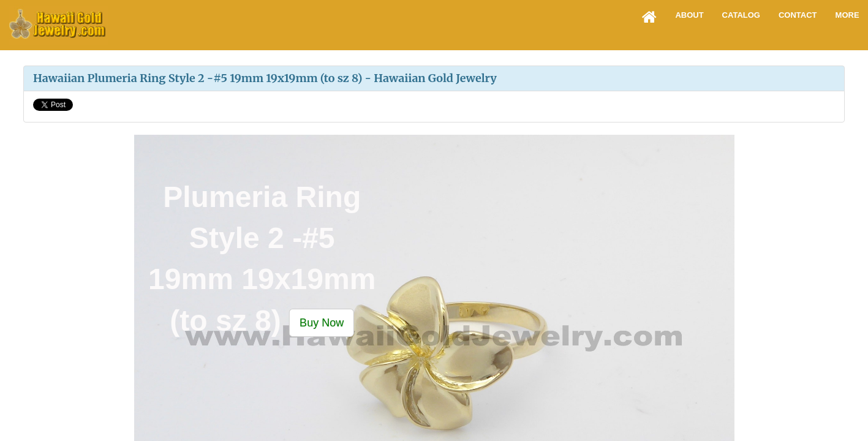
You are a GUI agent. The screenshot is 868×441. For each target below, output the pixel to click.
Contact (798, 15)
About (689, 15)
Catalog (741, 15)
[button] (322, 322)
